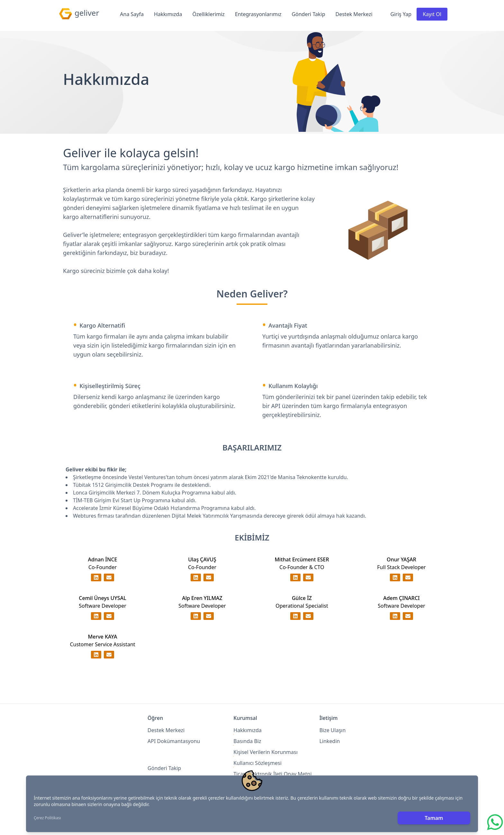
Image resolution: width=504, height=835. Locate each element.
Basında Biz (247, 741)
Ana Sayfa (132, 14)
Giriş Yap (401, 14)
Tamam (434, 818)
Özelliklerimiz (208, 14)
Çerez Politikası (47, 818)
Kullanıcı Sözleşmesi (257, 763)
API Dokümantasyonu (174, 741)
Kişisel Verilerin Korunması (265, 752)
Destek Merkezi (354, 14)
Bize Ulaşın (333, 730)
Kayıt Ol (432, 14)
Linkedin (330, 741)
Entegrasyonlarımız (258, 14)
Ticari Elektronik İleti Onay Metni (272, 774)
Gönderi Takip (308, 14)
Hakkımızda (168, 14)
